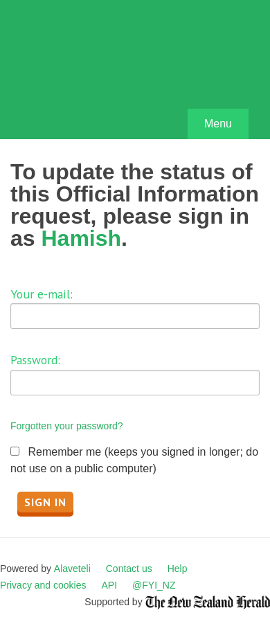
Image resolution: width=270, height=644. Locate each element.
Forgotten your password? (67, 426)
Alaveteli (72, 569)
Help (178, 569)
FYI (90, 73)
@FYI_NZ (154, 585)
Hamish (81, 238)
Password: (35, 360)
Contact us (129, 569)
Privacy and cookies (43, 585)
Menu (218, 124)
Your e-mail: (42, 294)
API (110, 585)
